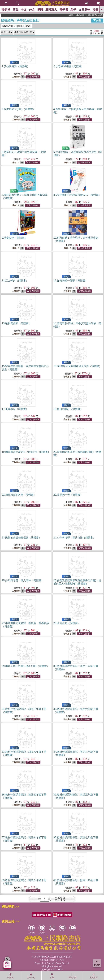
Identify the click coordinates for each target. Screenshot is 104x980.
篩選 (97, 20)
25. (23, 580)
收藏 (52, 976)
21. (19, 495)
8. (77, 195)
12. (71, 281)
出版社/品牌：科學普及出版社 (17, 26)
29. (26, 666)
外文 (32, 10)
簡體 (40, 10)
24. (74, 538)
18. (68, 409)
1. (16, 66)
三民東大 (51, 10)
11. (15, 281)
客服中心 (31, 976)
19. (26, 452)
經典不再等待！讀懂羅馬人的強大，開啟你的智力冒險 (93, 15)
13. (16, 323)
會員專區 (94, 976)
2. (69, 66)
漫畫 (95, 10)
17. (15, 409)
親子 (73, 10)
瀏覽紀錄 (73, 976)
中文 (24, 10)
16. (78, 366)
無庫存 (16, 77)
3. (19, 109)
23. (22, 538)
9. (14, 238)
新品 (16, 10)
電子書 (64, 10)
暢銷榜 (6, 10)
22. (68, 495)
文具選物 (84, 10)
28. (67, 623)
